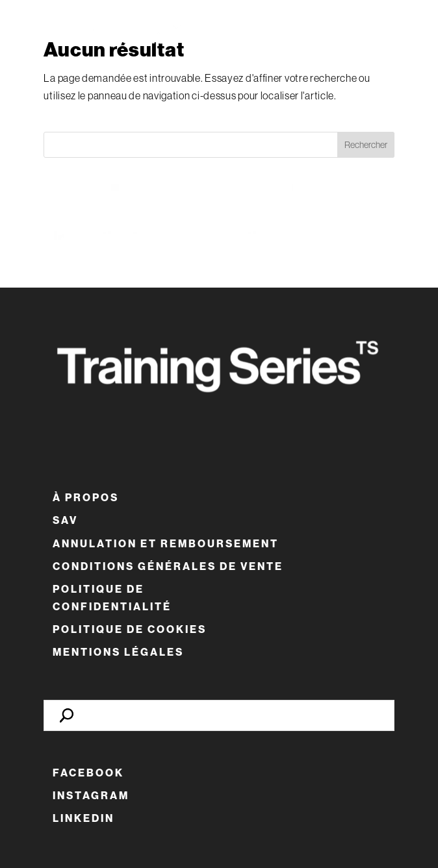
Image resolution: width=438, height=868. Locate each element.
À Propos (86, 498)
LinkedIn (84, 818)
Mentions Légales (118, 652)
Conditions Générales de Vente (168, 566)
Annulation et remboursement (166, 544)
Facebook (88, 773)
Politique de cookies (130, 629)
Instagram (91, 796)
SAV (65, 520)
